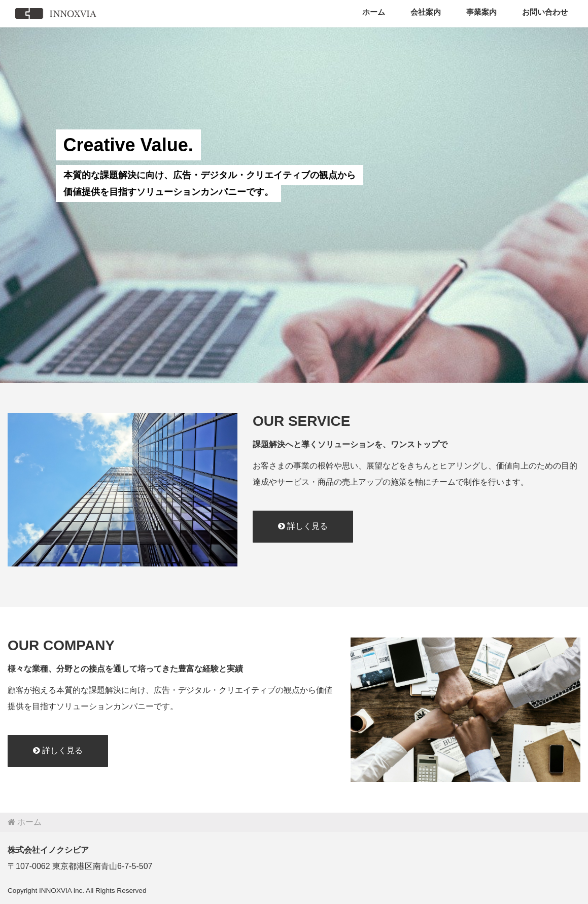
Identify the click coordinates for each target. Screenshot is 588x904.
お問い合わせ (545, 12)
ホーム (374, 12)
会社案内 (426, 12)
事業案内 (481, 12)
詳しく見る (303, 526)
